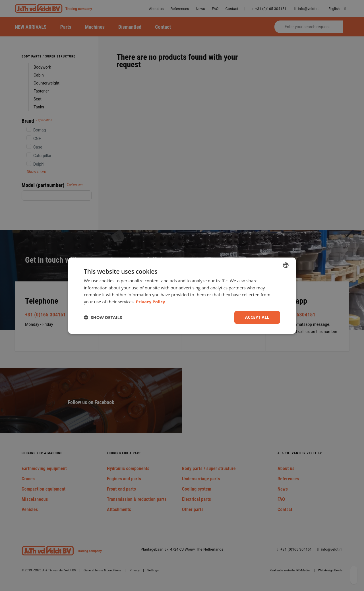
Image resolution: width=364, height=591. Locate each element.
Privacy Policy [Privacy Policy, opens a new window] (151, 302)
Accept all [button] (257, 317)
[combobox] (286, 265)
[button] (103, 317)
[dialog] (182, 295)
